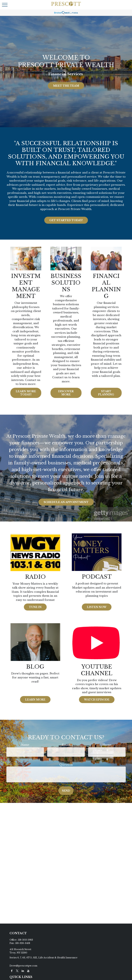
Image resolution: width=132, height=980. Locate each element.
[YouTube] (28, 971)
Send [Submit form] (66, 791)
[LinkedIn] (23, 971)
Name (25, 745)
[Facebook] (12, 971)
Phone (107, 745)
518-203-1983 (25, 940)
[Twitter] (17, 971)
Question (66, 765)
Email (66, 745)
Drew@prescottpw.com (23, 966)
